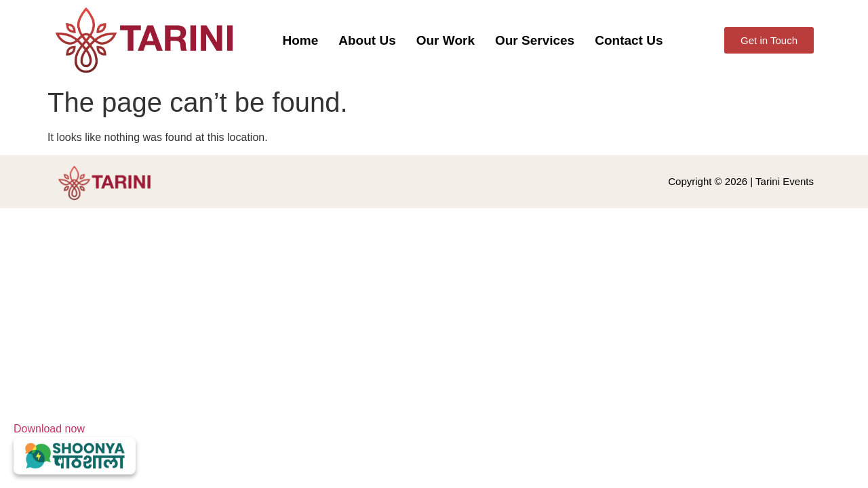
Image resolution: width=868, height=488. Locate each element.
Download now (75, 449)
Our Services (535, 40)
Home (301, 40)
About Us (367, 40)
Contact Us (629, 40)
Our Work (446, 40)
